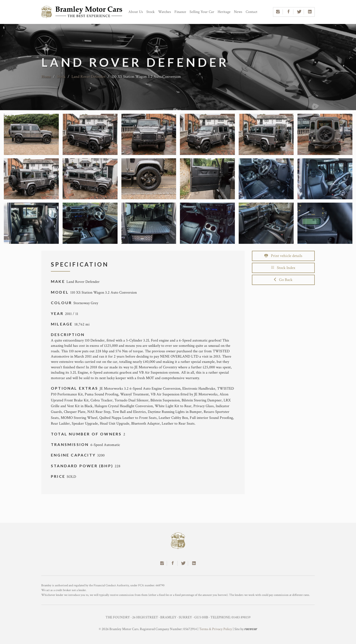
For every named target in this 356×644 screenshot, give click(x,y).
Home (46, 77)
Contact (252, 12)
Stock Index (283, 268)
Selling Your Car (202, 12)
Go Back (283, 280)
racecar (251, 629)
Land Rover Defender (89, 77)
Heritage (224, 12)
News (238, 12)
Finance (180, 12)
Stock (151, 12)
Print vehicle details (283, 256)
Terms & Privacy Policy (216, 629)
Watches (165, 12)
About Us (136, 12)
